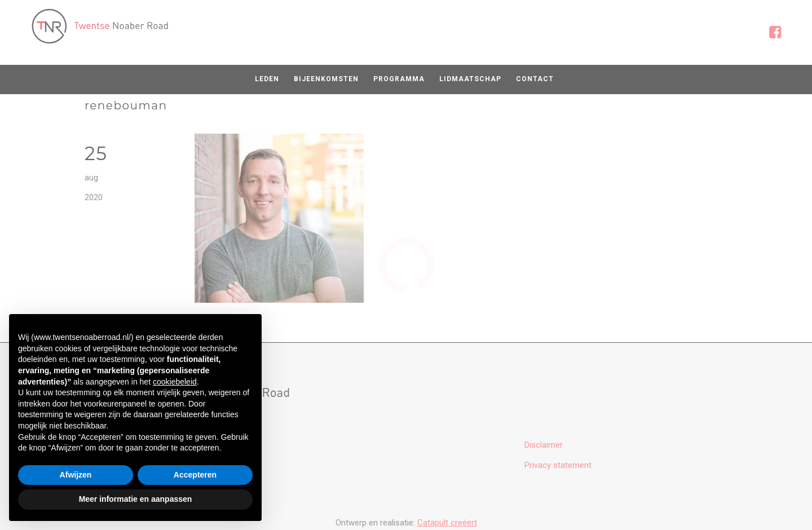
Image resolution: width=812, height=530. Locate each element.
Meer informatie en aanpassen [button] (136, 499)
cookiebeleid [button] (175, 382)
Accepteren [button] (195, 475)
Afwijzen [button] (76, 475)
